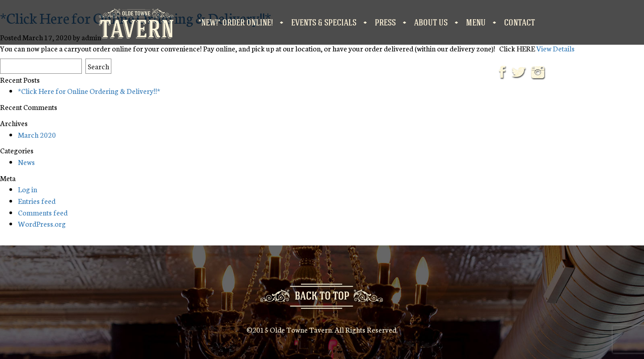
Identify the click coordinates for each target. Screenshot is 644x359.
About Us (431, 22)
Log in (28, 189)
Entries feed (37, 201)
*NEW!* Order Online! (236, 22)
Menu (476, 22)
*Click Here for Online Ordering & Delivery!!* (89, 91)
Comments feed (43, 212)
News (26, 162)
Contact (519, 22)
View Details (555, 48)
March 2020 (37, 134)
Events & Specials (324, 22)
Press (385, 22)
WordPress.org (42, 223)
